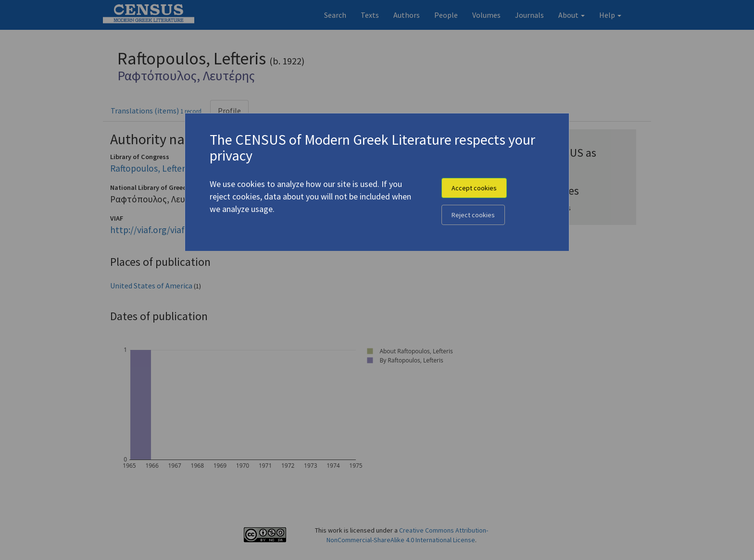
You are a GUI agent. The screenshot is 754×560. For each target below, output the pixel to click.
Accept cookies (474, 188)
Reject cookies (473, 215)
